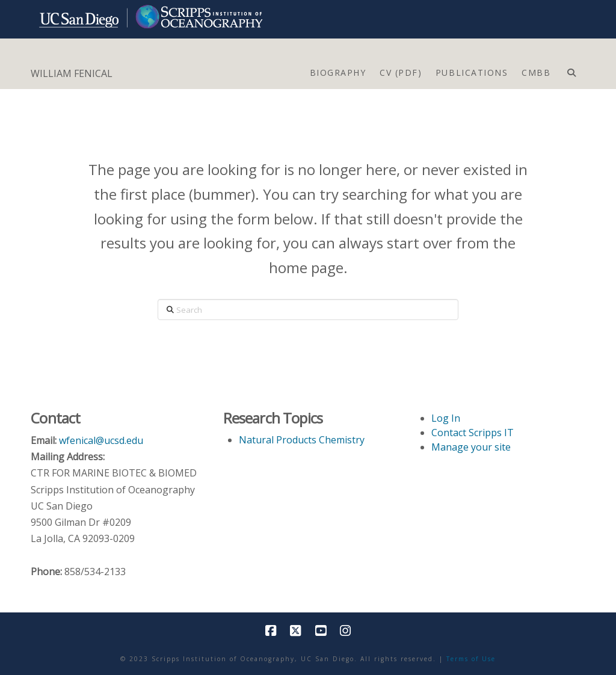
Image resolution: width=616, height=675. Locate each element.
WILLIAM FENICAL (72, 73)
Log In (446, 418)
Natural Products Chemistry (302, 440)
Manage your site (471, 447)
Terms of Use (471, 659)
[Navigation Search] (571, 70)
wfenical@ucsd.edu (101, 440)
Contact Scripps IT (473, 433)
